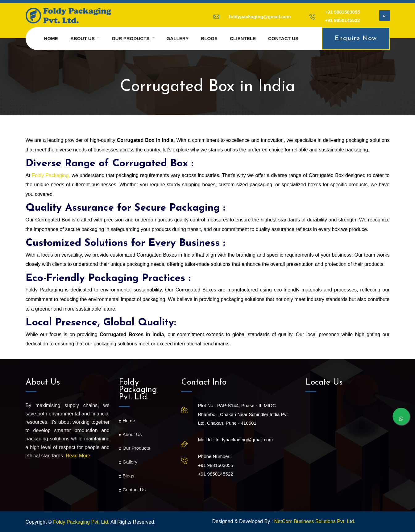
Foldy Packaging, (51, 175)
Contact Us (132, 490)
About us (83, 38)
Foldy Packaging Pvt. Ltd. (81, 522)
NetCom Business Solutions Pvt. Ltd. (315, 521)
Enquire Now (356, 38)
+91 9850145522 (342, 20)
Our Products (131, 38)
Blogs (209, 38)
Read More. (79, 456)
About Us (130, 434)
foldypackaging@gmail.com (260, 16)
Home (51, 38)
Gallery (178, 38)
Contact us (283, 38)
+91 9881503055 (342, 12)
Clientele (243, 38)
